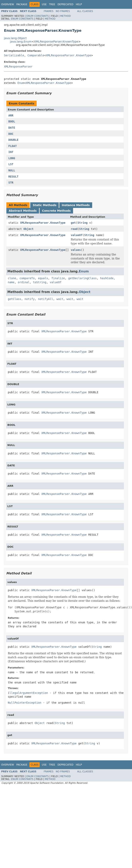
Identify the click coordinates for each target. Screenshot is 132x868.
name (11, 282)
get (73, 223)
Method (65, 16)
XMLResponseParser (18, 67)
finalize (58, 278)
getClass (14, 299)
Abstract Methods (23, 211)
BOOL (12, 121)
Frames (49, 11)
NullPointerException (25, 703)
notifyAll (46, 299)
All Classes (85, 11)
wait (60, 299)
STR (11, 183)
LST (11, 164)
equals (43, 278)
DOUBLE (13, 140)
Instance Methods (76, 205)
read (74, 229)
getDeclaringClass (82, 278)
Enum (21, 83)
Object (29, 229)
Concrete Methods (56, 211)
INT (11, 152)
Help (79, 4)
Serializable (14, 55)
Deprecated (66, 4)
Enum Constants (37, 16)
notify (30, 299)
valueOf (77, 235)
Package (22, 4)
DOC (11, 134)
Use (44, 4)
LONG (12, 158)
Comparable (36, 55)
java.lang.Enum (21, 42)
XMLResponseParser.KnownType (56, 42)
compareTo (27, 278)
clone (12, 278)
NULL (12, 170)
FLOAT (13, 146)
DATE (12, 128)
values (76, 250)
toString (40, 282)
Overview (8, 4)
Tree (52, 4)
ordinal (24, 282)
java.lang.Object (15, 38)
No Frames (63, 11)
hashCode (107, 278)
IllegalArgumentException (28, 693)
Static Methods (44, 205)
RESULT (13, 177)
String (83, 223)
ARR (11, 115)
